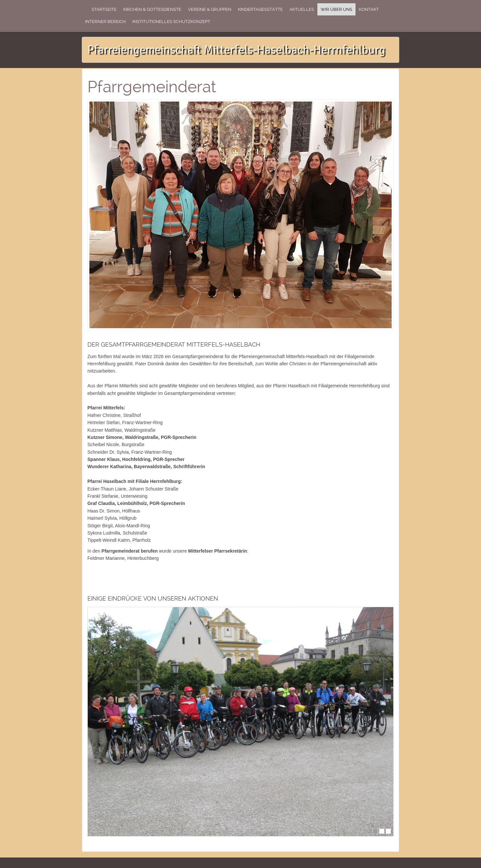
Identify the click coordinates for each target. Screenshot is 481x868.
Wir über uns (336, 9)
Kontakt (369, 9)
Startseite (104, 9)
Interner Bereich (105, 22)
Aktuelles (302, 9)
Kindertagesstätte (260, 9)
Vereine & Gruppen (210, 9)
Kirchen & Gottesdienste (152, 9)
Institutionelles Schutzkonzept (171, 22)
